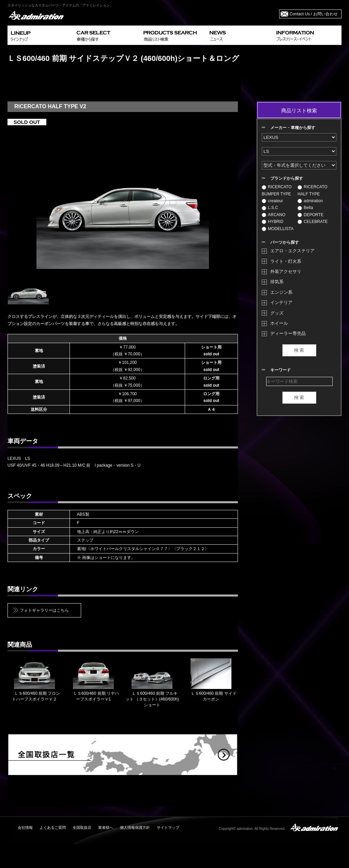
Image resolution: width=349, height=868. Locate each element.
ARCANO (274, 215)
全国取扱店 (82, 827)
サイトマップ (168, 827)
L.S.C (270, 208)
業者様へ (106, 827)
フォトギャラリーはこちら (44, 610)
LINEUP (41, 35)
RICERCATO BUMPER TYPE (277, 190)
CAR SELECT (107, 35)
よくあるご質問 (53, 827)
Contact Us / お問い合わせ (314, 14)
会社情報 (25, 827)
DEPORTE (310, 215)
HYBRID (272, 222)
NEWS (240, 35)
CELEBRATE (313, 222)
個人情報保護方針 (135, 827)
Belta (305, 208)
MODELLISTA (278, 229)
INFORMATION (307, 35)
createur (272, 201)
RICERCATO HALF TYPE (313, 190)
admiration (310, 201)
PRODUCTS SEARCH (174, 35)
